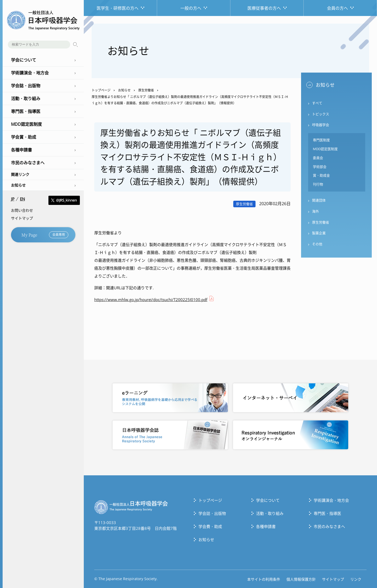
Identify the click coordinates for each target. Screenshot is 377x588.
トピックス (321, 114)
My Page (45, 235)
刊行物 (318, 185)
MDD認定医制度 (325, 149)
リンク (356, 579)
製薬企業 (319, 234)
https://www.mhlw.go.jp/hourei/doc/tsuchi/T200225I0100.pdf (151, 300)
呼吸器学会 (321, 125)
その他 (317, 245)
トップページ (101, 90)
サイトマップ (22, 218)
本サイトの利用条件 (264, 579)
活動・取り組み (270, 513)
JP (13, 199)
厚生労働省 (146, 90)
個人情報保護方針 (301, 579)
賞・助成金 (321, 176)
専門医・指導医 (327, 513)
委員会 (318, 158)
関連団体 (319, 201)
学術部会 (320, 167)
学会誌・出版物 (212, 513)
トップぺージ (210, 500)
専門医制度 (321, 140)
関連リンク (20, 174)
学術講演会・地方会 (331, 500)
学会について (268, 500)
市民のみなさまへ (329, 526)
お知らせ (18, 185)
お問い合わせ (22, 210)
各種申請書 (266, 526)
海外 (315, 212)
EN (22, 199)
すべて (317, 103)
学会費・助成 (210, 526)
